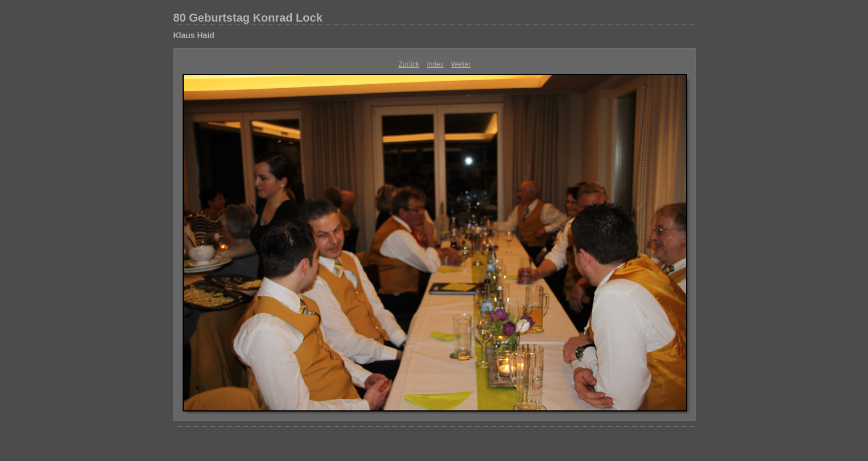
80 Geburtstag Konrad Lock (248, 18)
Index (435, 64)
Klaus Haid (194, 35)
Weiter (461, 64)
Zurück (409, 64)
